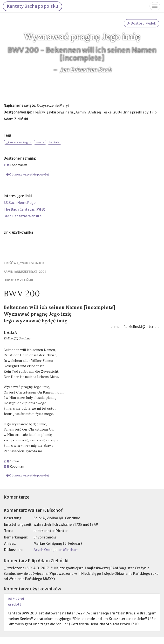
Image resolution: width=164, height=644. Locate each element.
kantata (55, 142)
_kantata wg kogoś (18, 142)
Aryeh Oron (43, 550)
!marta (40, 142)
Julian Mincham (66, 550)
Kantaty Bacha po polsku (32, 6)
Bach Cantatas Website (23, 216)
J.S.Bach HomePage (20, 203)
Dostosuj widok (141, 23)
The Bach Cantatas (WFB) (24, 209)
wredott (14, 604)
